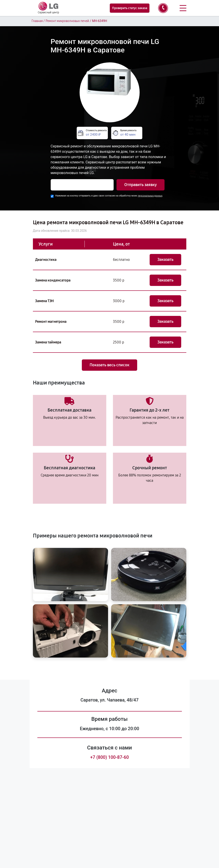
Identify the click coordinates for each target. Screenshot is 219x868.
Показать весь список (109, 365)
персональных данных (150, 196)
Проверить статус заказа (130, 8)
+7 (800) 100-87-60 (110, 757)
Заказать (165, 260)
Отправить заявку (141, 185)
